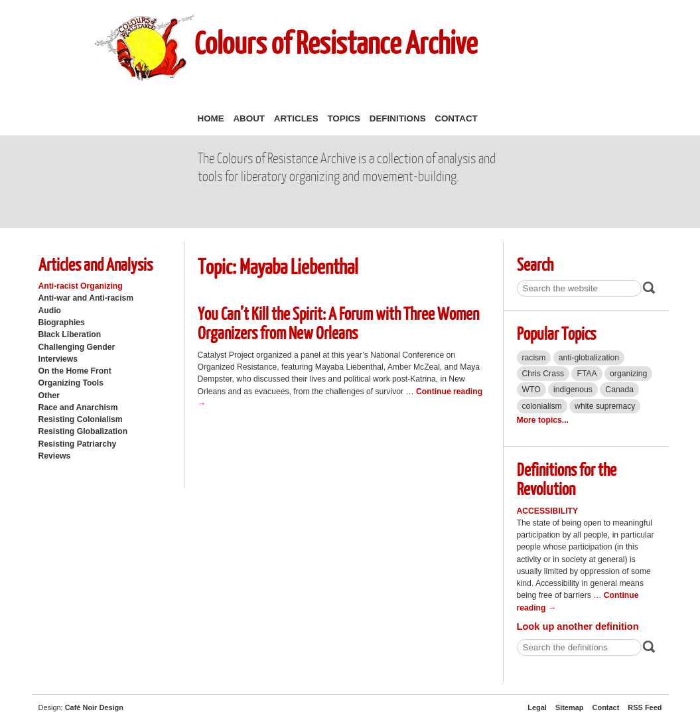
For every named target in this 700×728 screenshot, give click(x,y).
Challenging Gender (77, 347)
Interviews (58, 359)
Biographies (62, 323)
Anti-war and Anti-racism (86, 298)
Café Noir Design (94, 707)
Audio (50, 311)
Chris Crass (543, 374)
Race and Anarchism (78, 407)
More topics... (543, 420)
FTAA (587, 374)
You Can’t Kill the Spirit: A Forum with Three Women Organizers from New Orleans (338, 323)
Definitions (398, 118)
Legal (537, 707)
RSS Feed (645, 707)
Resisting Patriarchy (78, 444)
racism (534, 358)
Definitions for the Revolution (567, 478)
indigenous (573, 390)
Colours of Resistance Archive (336, 42)
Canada (619, 390)
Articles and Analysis (96, 264)
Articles (296, 118)
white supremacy (605, 406)
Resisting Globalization (83, 431)
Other (49, 396)
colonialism (542, 406)
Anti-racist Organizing (81, 286)
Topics (344, 118)
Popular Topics (556, 333)
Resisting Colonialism (81, 419)
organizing (628, 374)
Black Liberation (70, 334)
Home (211, 118)
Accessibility (548, 511)
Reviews (55, 456)
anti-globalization (589, 358)
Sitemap (570, 707)
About (249, 118)
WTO (531, 390)
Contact (456, 118)
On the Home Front (75, 371)
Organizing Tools (71, 383)
